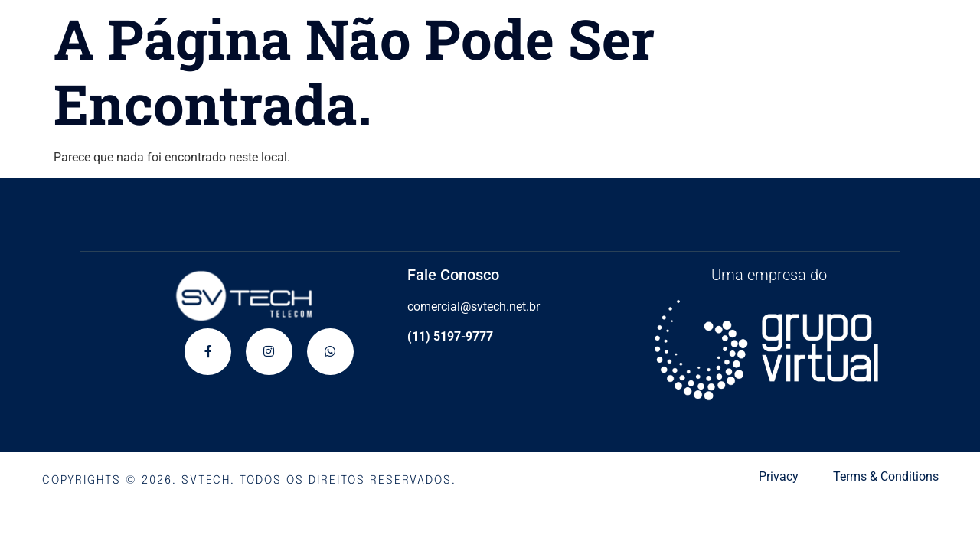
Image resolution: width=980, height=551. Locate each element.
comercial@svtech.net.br (474, 306)
